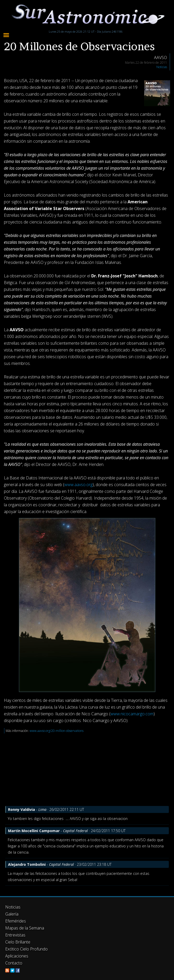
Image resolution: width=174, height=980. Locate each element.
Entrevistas (15, 935)
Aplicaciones (17, 956)
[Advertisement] (87, 770)
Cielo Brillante (18, 942)
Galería (12, 914)
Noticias (162, 67)
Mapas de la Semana (25, 928)
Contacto (14, 963)
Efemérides (16, 921)
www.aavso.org (78, 485)
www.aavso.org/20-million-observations (57, 731)
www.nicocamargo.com (132, 714)
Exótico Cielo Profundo (26, 949)
